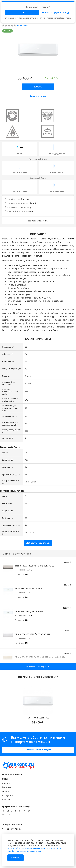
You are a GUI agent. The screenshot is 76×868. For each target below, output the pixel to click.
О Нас (5, 779)
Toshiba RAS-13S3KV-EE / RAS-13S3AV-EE (34, 566)
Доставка (7, 783)
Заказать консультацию (38, 750)
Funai (20, 153)
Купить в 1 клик (38, 96)
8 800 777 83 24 (14, 829)
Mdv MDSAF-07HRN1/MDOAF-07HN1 (32, 634)
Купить (38, 87)
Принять (15, 858)
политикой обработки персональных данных (34, 850)
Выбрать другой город (55, 13)
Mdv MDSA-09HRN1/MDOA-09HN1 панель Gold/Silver (41, 657)
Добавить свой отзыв (38, 543)
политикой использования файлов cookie (28, 848)
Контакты (7, 800)
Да (22, 13)
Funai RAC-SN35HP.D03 (38, 718)
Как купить (7, 795)
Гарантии (7, 787)
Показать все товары (36, 666)
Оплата (6, 791)
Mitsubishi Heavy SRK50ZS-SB (29, 611)
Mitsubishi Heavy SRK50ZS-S (29, 589)
